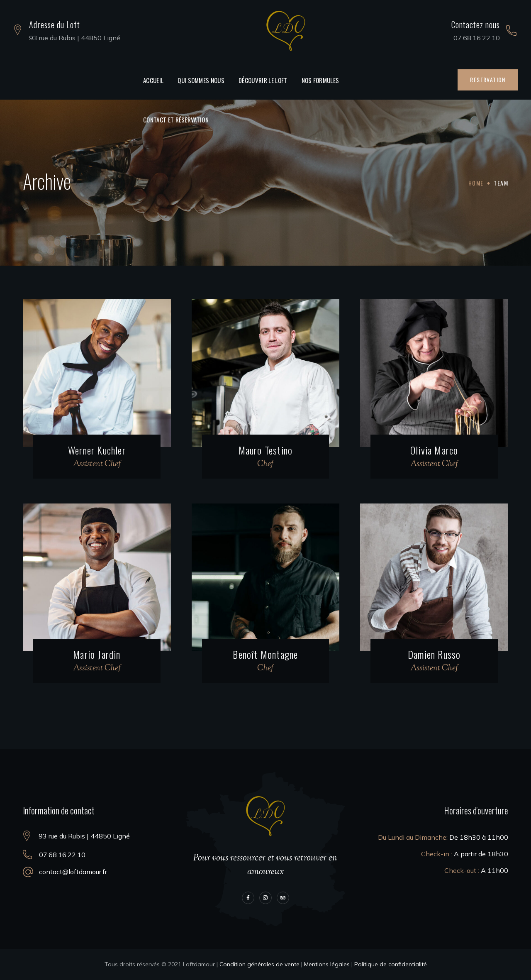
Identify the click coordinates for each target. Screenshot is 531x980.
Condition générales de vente (259, 964)
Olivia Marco (434, 450)
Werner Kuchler (97, 450)
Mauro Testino (266, 450)
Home (476, 183)
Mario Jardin (97, 654)
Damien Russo (434, 654)
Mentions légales (327, 964)
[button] (488, 80)
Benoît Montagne (265, 654)
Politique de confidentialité (391, 964)
